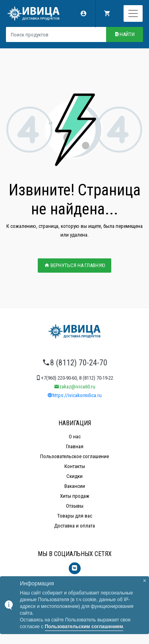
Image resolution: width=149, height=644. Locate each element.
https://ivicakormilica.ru (74, 395)
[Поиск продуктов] (56, 34)
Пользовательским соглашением (84, 627)
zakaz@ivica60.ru (75, 387)
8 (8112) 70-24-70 (75, 363)
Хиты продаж (75, 496)
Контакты (75, 466)
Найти (125, 34)
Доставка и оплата (74, 526)
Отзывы (75, 506)
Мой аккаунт (84, 13)
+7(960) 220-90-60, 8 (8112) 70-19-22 (74, 378)
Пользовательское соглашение (74, 456)
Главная (75, 446)
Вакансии (75, 486)
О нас (75, 437)
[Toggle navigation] (133, 13)
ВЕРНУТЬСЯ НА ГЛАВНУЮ (74, 265)
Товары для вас (75, 516)
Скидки (74, 476)
